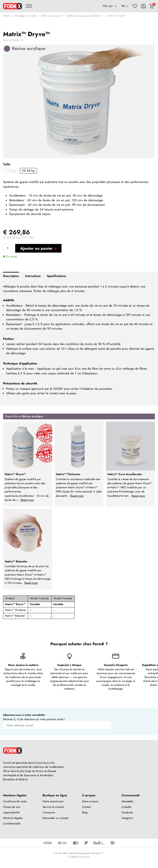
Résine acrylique (51, 16)
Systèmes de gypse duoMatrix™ (84, 16)
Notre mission (90, 801)
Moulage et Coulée (26, 16)
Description (11, 276)
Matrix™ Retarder (15, 616)
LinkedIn (127, 807)
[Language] (125, 6)
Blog (85, 812)
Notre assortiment (53, 801)
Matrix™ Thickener (16, 610)
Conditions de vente (15, 801)
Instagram (127, 818)
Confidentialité (12, 824)
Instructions (33, 276)
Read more (27, 500)
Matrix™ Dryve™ (116, 16)
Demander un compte (55, 818)
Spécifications (56, 276)
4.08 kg (11, 171)
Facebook (127, 812)
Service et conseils (53, 807)
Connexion (49, 812)
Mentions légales (13, 818)
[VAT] (109, 6)
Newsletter (128, 801)
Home (7, 16)
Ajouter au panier (36, 248)
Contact (86, 807)
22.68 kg (28, 171)
